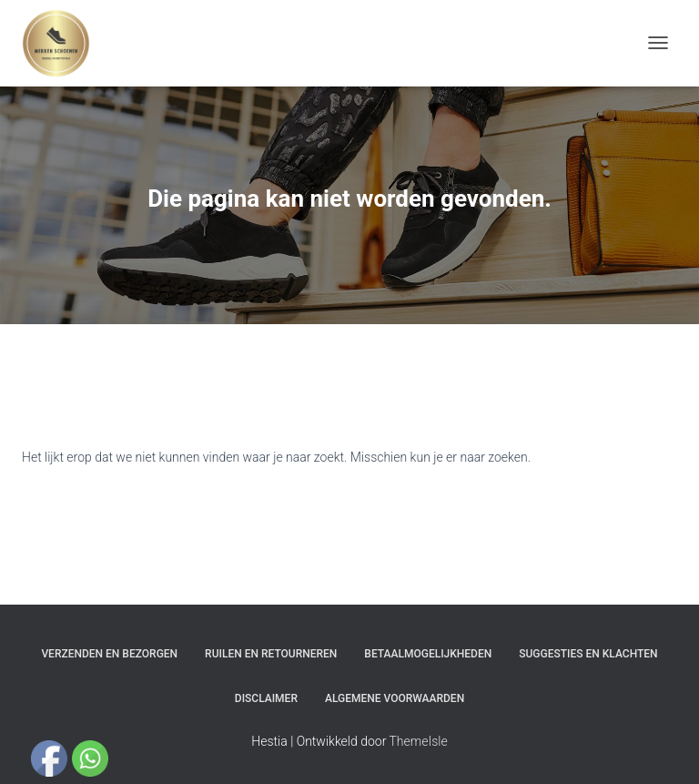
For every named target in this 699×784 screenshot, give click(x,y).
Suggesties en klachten (588, 654)
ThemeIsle (419, 741)
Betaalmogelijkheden (428, 654)
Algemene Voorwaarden (395, 698)
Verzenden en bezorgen (109, 654)
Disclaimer (266, 698)
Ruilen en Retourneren (271, 654)
